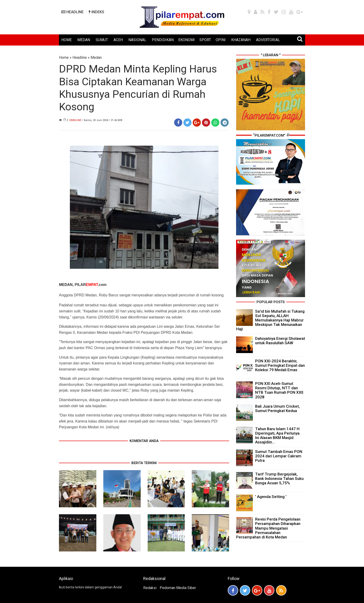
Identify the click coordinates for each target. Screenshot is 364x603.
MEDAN (84, 40)
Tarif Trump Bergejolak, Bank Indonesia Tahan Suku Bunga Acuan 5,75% (279, 478)
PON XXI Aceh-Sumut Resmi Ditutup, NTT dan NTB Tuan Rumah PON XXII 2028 (279, 390)
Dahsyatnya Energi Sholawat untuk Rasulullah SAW (280, 341)
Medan (96, 57)
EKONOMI (187, 40)
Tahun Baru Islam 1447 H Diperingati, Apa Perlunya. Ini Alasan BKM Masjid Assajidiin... (278, 436)
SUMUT (102, 40)
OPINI (221, 40)
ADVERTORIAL (268, 40)
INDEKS (96, 12)
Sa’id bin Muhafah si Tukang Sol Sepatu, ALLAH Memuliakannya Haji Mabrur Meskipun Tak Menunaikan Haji (270, 320)
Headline (80, 57)
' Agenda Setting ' (271, 497)
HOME (67, 40)
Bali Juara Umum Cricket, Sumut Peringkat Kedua (277, 408)
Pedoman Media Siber (178, 588)
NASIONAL (137, 40)
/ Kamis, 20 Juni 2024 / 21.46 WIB (102, 120)
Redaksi (150, 588)
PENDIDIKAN (163, 40)
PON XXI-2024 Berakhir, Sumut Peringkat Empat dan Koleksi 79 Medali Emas (280, 365)
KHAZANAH (241, 40)
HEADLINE (72, 12)
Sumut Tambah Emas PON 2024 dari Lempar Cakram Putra (279, 456)
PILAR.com (91, 285)
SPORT (205, 40)
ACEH (118, 40)
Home (64, 57)
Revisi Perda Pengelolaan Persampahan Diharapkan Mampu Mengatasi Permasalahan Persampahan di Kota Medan (268, 528)
